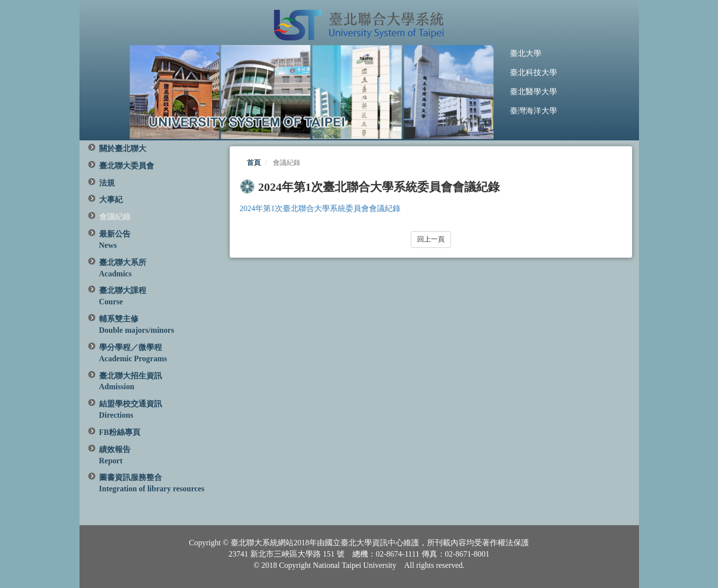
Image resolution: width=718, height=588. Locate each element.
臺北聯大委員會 (127, 166)
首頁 (254, 163)
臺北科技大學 (533, 72)
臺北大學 (526, 53)
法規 (107, 183)
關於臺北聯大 (123, 148)
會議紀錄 (115, 217)
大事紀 (111, 200)
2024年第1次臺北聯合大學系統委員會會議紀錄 (320, 208)
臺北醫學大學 (533, 92)
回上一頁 (431, 239)
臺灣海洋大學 (533, 111)
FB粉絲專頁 (120, 432)
